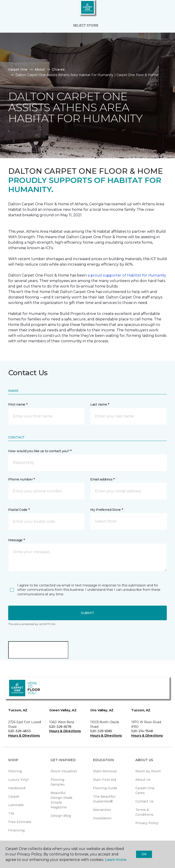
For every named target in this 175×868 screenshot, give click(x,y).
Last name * (100, 404)
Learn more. (116, 860)
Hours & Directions (24, 736)
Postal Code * (19, 510)
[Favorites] (163, 9)
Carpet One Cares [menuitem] (145, 790)
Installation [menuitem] (102, 818)
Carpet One (18, 69)
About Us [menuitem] (143, 780)
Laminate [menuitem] (16, 805)
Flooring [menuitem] (15, 771)
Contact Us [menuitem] (144, 801)
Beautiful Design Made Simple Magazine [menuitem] (62, 800)
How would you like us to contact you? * (40, 451)
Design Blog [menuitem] (61, 816)
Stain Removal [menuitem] (105, 771)
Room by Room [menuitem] (148, 771)
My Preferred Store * (107, 510)
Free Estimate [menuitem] (20, 822)
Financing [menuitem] (16, 830)
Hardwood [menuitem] (17, 788)
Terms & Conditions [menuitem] (144, 812)
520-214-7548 (142, 731)
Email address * (102, 479)
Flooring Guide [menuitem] (105, 788)
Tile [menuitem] (11, 813)
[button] (158, 9)
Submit (87, 613)
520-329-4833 (19, 731)
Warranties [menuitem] (102, 810)
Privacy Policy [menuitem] (147, 823)
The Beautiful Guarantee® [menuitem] (104, 799)
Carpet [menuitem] (14, 797)
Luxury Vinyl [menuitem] (18, 780)
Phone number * (22, 479)
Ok (144, 854)
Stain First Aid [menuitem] (104, 780)
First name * (18, 404)
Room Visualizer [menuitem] (64, 771)
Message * (16, 540)
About (40, 69)
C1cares (58, 69)
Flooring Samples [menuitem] (58, 782)
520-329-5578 (60, 727)
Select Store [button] (86, 25)
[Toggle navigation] (7, 9)
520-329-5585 (101, 731)
